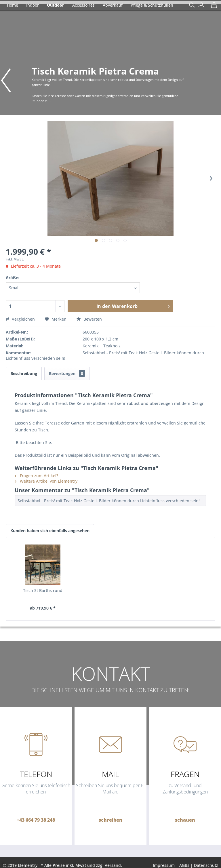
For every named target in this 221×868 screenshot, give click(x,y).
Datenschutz (206, 865)
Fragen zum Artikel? (36, 476)
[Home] (13, 5)
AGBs (184, 865)
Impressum (164, 865)
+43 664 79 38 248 (36, 820)
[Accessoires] (83, 5)
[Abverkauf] (113, 5)
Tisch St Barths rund (43, 590)
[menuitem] (200, 6)
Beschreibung (24, 373)
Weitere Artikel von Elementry (46, 481)
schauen (185, 820)
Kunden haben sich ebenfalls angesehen (50, 531)
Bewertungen (67, 373)
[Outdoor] (56, 5)
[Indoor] (33, 5)
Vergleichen (20, 319)
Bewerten (89, 319)
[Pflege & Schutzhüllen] (152, 5)
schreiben (110, 820)
